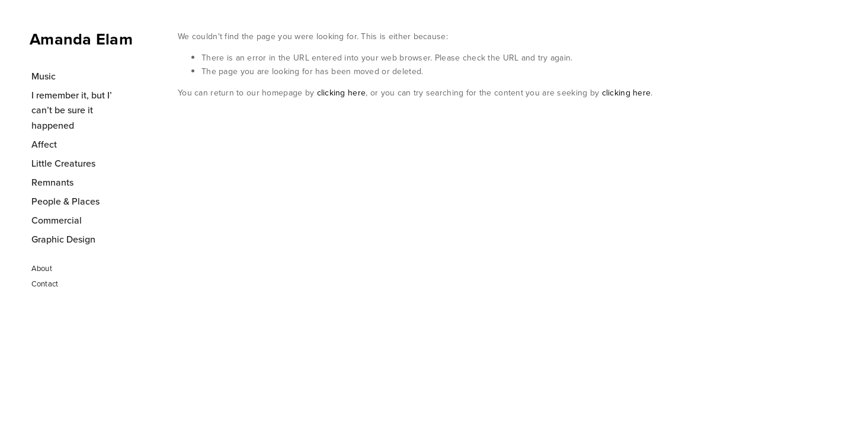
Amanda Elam (81, 39)
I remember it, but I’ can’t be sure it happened (72, 110)
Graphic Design (63, 239)
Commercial (57, 220)
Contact (45, 283)
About (42, 268)
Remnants (52, 182)
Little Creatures (63, 163)
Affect (44, 144)
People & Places (65, 201)
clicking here (342, 93)
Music (44, 76)
